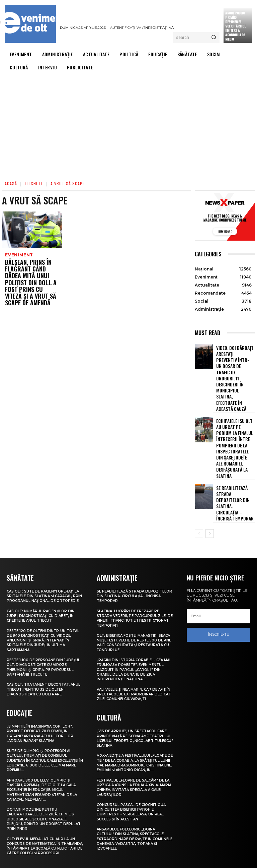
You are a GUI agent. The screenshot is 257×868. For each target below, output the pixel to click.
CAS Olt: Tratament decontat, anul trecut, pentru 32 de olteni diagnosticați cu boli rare (43, 631)
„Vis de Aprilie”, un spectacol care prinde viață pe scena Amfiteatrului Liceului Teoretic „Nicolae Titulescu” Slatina (135, 674)
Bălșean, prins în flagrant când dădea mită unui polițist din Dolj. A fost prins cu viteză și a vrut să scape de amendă (29, 278)
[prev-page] (199, 471)
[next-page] (210, 471)
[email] (219, 554)
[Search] (214, 38)
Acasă (11, 183)
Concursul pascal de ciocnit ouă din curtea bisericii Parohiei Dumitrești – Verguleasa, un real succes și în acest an (134, 753)
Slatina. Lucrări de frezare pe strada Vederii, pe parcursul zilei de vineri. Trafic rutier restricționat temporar (134, 555)
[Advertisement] (128, 124)
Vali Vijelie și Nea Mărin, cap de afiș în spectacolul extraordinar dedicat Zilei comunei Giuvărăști (134, 631)
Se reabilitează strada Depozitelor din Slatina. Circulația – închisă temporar (235, 445)
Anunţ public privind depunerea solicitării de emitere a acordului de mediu (235, 26)
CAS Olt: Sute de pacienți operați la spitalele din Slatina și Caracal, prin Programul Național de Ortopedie (45, 535)
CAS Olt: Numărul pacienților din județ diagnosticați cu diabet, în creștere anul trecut (43, 557)
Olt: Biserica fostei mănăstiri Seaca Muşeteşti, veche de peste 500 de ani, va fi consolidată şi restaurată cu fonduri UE (133, 579)
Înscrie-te (219, 572)
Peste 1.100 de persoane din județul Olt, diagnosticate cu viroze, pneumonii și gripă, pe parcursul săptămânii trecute (41, 609)
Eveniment (19, 255)
